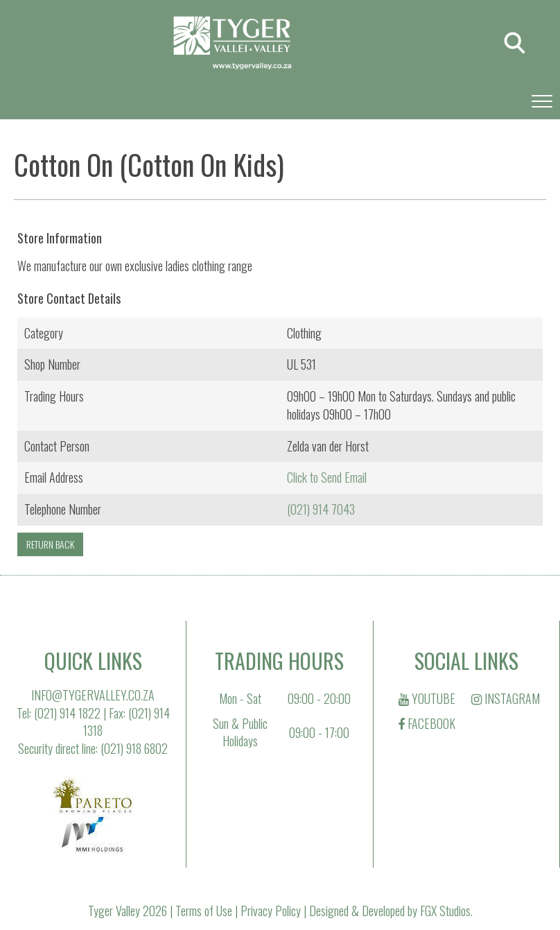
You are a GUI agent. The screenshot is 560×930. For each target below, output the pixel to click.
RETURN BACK (50, 544)
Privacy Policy (271, 911)
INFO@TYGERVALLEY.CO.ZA (93, 695)
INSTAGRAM (506, 698)
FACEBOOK (427, 723)
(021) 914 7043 (321, 509)
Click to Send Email (327, 477)
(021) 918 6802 (134, 748)
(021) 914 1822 (67, 713)
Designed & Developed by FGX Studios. (391, 911)
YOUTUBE (427, 698)
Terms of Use (204, 911)
